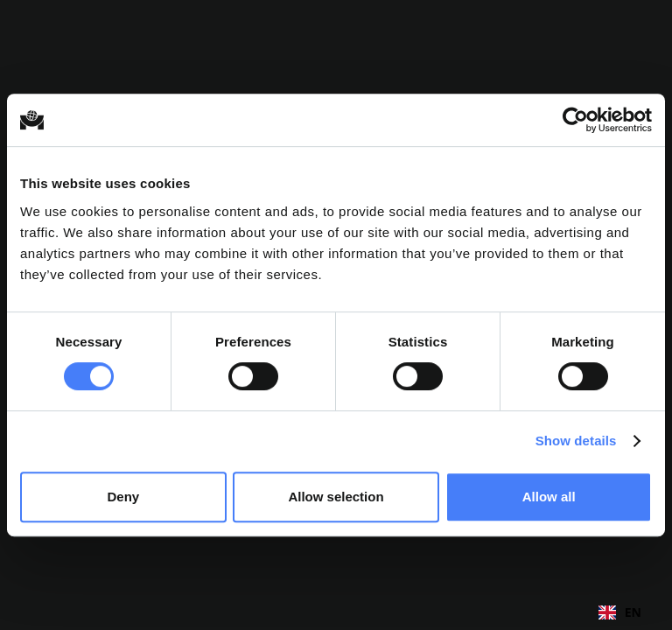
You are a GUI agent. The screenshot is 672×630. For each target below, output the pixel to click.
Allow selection (336, 497)
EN (620, 612)
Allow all (549, 497)
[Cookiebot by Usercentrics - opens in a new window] (575, 120)
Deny (123, 497)
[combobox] (620, 612)
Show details (576, 441)
